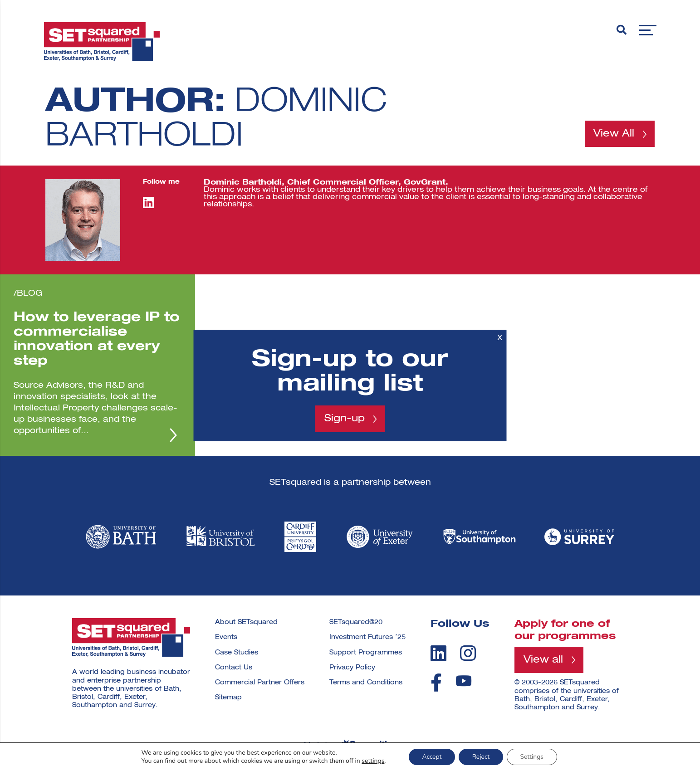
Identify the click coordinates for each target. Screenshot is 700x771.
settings (372, 761)
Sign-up (345, 419)
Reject (481, 757)
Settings (532, 757)
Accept (431, 757)
